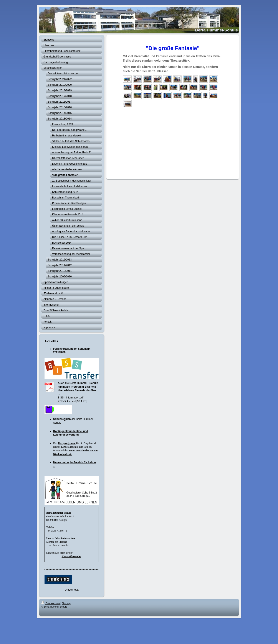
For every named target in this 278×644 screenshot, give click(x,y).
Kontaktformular (71, 556)
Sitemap (66, 603)
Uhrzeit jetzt (72, 590)
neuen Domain (76, 451)
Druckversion (51, 603)
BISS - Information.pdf (71, 398)
